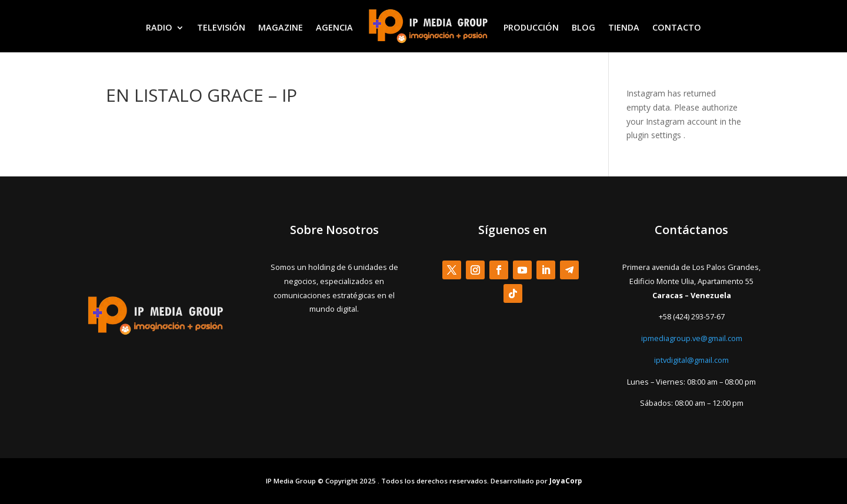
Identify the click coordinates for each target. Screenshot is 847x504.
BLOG (583, 27)
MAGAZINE (281, 27)
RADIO (159, 27)
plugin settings (655, 135)
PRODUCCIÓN (531, 27)
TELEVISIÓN (221, 27)
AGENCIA (334, 27)
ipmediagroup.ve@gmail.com (692, 338)
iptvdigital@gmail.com (691, 360)
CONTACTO (677, 27)
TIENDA (624, 27)
